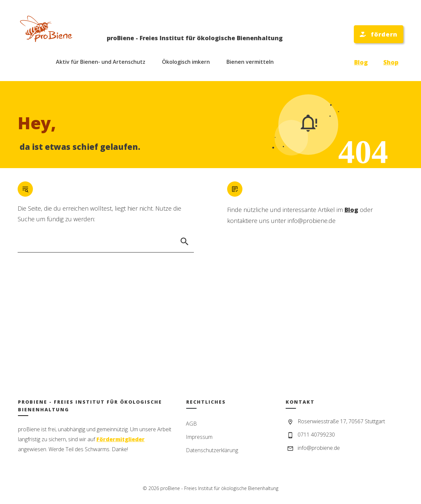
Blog (361, 62)
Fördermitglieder (121, 439)
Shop (391, 62)
